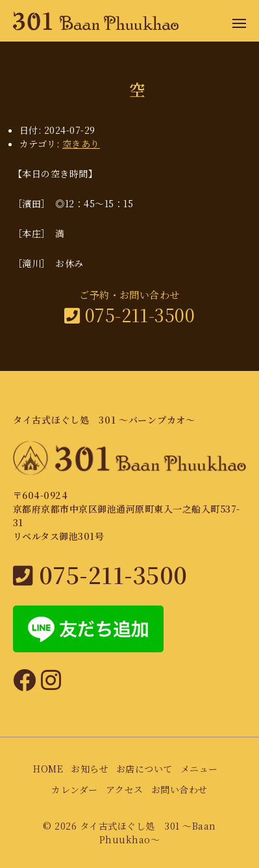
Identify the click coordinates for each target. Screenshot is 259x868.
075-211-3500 (130, 315)
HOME (48, 769)
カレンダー (74, 789)
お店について (144, 769)
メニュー (199, 769)
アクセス (125, 789)
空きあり (81, 144)
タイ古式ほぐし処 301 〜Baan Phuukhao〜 (148, 833)
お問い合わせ (179, 789)
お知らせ (90, 769)
